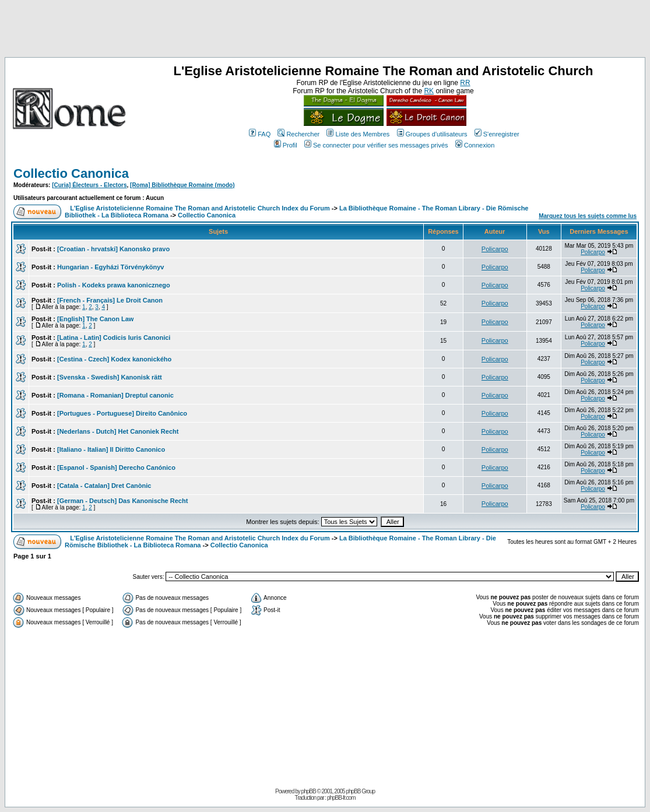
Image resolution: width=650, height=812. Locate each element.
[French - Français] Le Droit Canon (110, 300)
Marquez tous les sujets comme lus (588, 216)
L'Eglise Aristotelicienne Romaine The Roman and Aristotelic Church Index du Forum (200, 208)
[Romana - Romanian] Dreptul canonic (115, 395)
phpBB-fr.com (341, 798)
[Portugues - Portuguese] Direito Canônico (122, 413)
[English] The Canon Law (95, 319)
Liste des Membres (358, 134)
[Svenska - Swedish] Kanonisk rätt (110, 377)
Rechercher (298, 134)
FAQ (260, 134)
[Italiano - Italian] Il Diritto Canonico (111, 449)
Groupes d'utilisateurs (432, 134)
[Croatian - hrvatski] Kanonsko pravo (113, 249)
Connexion (475, 145)
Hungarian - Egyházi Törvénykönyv (110, 267)
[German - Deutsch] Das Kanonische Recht (122, 501)
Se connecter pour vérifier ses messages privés (376, 145)
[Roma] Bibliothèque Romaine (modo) (182, 185)
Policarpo (495, 249)
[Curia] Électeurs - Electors (89, 185)
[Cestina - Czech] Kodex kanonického (114, 359)
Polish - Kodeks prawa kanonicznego (114, 285)
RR (465, 83)
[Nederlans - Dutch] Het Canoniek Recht (118, 431)
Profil (286, 145)
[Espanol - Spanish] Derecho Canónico (116, 467)
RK (429, 91)
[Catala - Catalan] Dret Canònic (104, 486)
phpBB (309, 791)
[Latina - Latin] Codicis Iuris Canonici (114, 338)
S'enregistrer (497, 134)
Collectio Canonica (71, 173)
